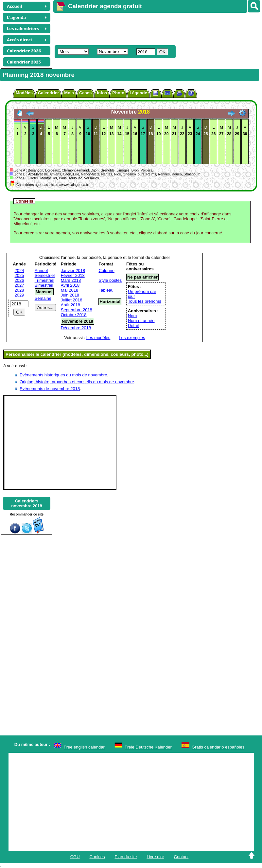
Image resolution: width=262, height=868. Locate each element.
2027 (19, 285)
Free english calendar (84, 747)
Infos (102, 93)
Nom (132, 316)
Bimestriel (44, 285)
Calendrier (48, 93)
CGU (75, 857)
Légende (138, 93)
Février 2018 (73, 275)
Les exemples (132, 338)
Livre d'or (155, 857)
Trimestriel (44, 280)
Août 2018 (70, 305)
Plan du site (126, 857)
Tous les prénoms (145, 301)
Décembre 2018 (76, 328)
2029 (19, 295)
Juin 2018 (70, 295)
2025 (19, 275)
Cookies (97, 857)
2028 (19, 290)
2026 (19, 280)
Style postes (110, 280)
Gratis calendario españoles (218, 747)
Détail (133, 325)
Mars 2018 (71, 280)
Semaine (43, 298)
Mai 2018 (70, 290)
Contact (181, 857)
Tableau (106, 290)
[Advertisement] (155, 28)
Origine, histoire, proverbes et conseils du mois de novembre (77, 382)
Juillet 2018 (72, 300)
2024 (19, 271)
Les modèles (98, 338)
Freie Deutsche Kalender (148, 747)
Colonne (106, 271)
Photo (118, 93)
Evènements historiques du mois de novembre (63, 375)
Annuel (41, 271)
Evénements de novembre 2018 (50, 389)
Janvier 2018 (73, 271)
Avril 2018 (70, 285)
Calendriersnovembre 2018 (27, 503)
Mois (69, 93)
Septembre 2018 (77, 310)
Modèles (24, 93)
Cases (85, 93)
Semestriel (45, 275)
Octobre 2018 (74, 315)
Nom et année (141, 321)
